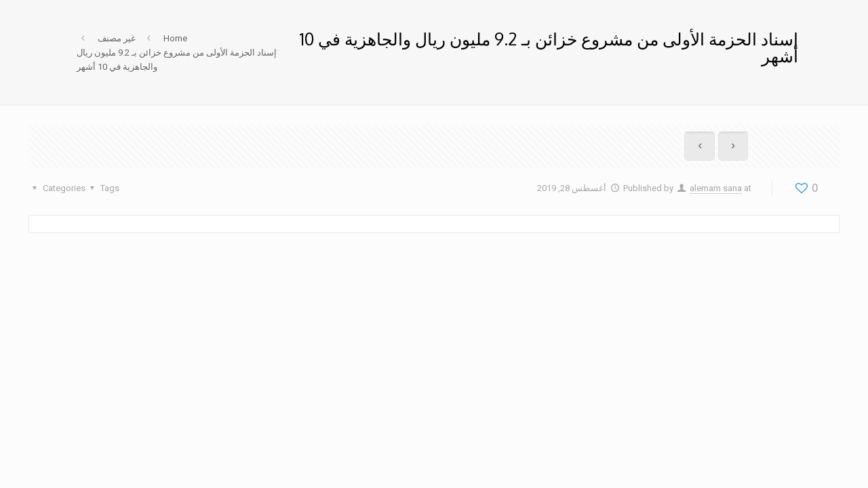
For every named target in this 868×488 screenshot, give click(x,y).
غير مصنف (117, 38)
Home (175, 38)
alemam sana (716, 188)
